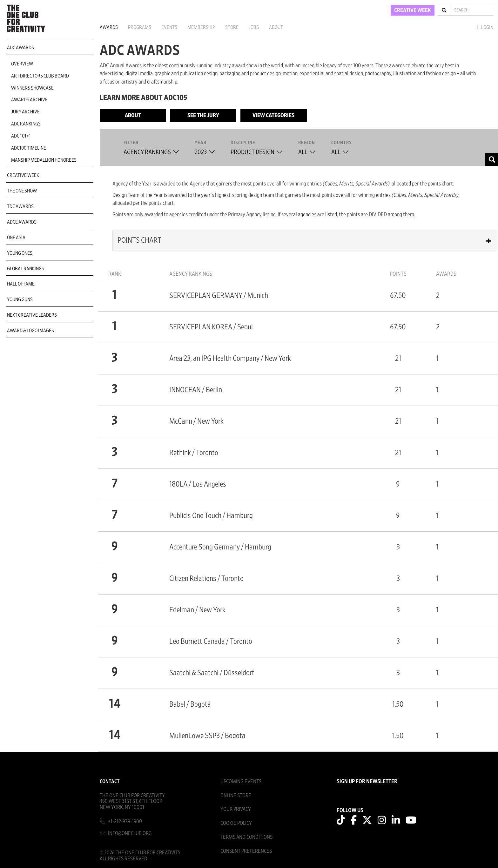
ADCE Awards (22, 222)
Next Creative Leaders (32, 315)
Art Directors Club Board (40, 76)
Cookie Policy (236, 823)
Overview (22, 64)
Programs (140, 27)
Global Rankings (26, 269)
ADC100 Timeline (29, 148)
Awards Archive (29, 100)
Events (169, 27)
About (276, 27)
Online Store (236, 795)
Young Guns (20, 299)
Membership (201, 27)
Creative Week (23, 175)
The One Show (22, 191)
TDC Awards (20, 206)
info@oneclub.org (130, 833)
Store (232, 27)
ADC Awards (20, 48)
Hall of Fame (21, 284)
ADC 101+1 (21, 136)
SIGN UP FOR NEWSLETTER (367, 782)
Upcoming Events (241, 781)
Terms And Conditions (246, 837)
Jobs (254, 27)
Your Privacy (236, 809)
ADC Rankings (26, 124)
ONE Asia (16, 238)
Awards (109, 27)
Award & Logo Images (30, 331)
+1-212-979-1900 (125, 821)
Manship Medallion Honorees (44, 160)
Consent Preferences (246, 851)
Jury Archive (25, 112)
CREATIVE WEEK (413, 10)
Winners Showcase (32, 88)
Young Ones (20, 253)
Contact (110, 781)
